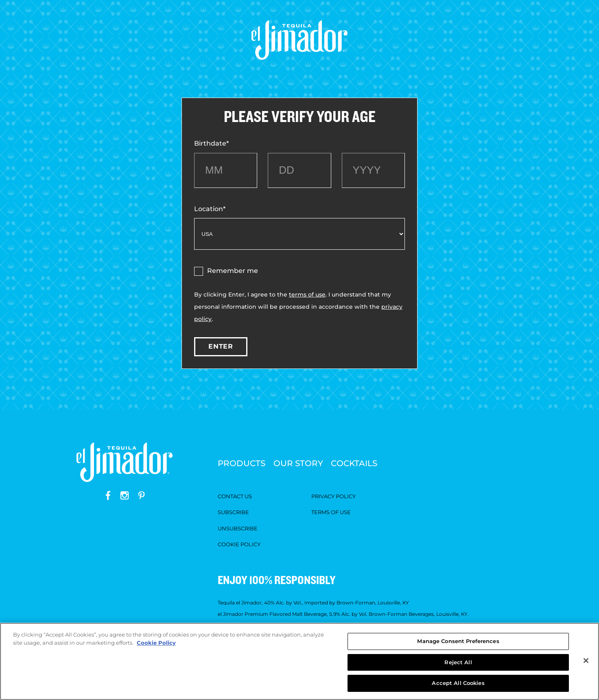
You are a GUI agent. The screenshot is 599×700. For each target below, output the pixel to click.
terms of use (307, 294)
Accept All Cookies (458, 683)
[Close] (586, 661)
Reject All (458, 662)
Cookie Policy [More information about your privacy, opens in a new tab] (156, 643)
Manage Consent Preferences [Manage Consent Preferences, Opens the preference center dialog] (458, 641)
